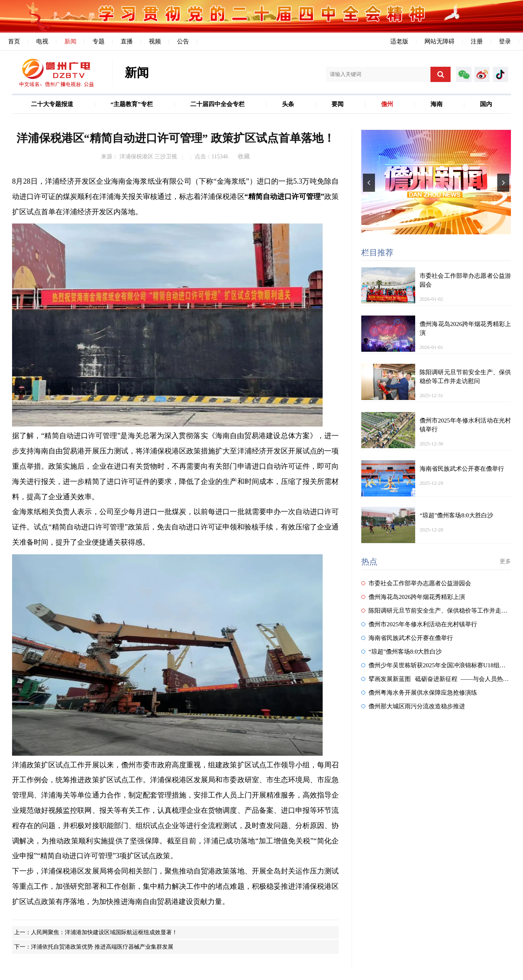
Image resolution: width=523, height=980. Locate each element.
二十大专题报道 (52, 104)
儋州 (387, 104)
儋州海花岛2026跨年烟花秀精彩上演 (413, 597)
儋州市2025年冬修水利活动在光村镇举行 (419, 624)
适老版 (399, 41)
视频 (155, 41)
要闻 (338, 104)
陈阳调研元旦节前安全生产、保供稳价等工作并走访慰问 (440, 611)
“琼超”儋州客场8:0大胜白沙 (402, 652)
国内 (486, 104)
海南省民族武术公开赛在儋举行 (407, 638)
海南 (437, 104)
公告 (183, 41)
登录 (505, 41)
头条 (288, 104)
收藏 (244, 156)
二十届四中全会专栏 (217, 104)
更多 (505, 561)
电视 (42, 41)
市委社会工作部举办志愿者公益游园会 (416, 583)
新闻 (70, 41)
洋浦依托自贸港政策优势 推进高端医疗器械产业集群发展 (102, 947)
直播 (127, 41)
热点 (369, 562)
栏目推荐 (377, 252)
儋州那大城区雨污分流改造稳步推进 (413, 706)
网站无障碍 (440, 41)
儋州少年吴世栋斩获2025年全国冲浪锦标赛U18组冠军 (437, 665)
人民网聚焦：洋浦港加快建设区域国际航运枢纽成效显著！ (104, 932)
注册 (477, 41)
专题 (99, 41)
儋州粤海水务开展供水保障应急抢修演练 (419, 693)
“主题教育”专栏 (132, 104)
